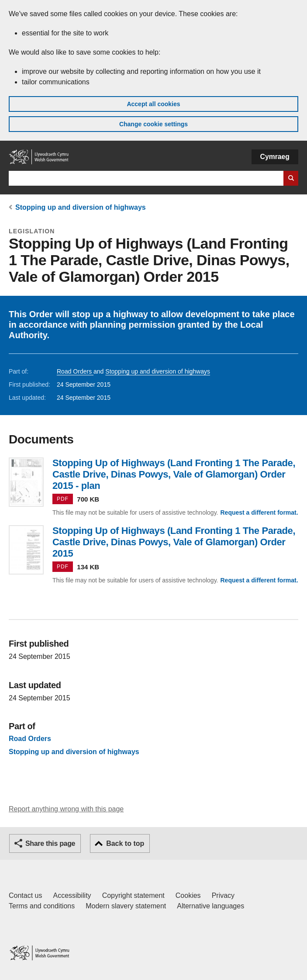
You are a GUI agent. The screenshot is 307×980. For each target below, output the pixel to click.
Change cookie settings (153, 124)
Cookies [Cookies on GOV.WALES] (188, 895)
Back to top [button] (125, 843)
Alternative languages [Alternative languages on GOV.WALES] (210, 906)
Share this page (50, 843)
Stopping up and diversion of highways (81, 207)
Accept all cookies (153, 104)
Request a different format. (259, 513)
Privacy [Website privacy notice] (223, 895)
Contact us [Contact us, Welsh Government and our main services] (25, 895)
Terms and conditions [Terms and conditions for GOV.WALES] (42, 906)
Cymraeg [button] (275, 157)
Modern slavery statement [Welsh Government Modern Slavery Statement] (126, 906)
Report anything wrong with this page (66, 809)
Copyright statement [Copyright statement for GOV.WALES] (133, 895)
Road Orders (75, 371)
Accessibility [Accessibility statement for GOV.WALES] (72, 895)
